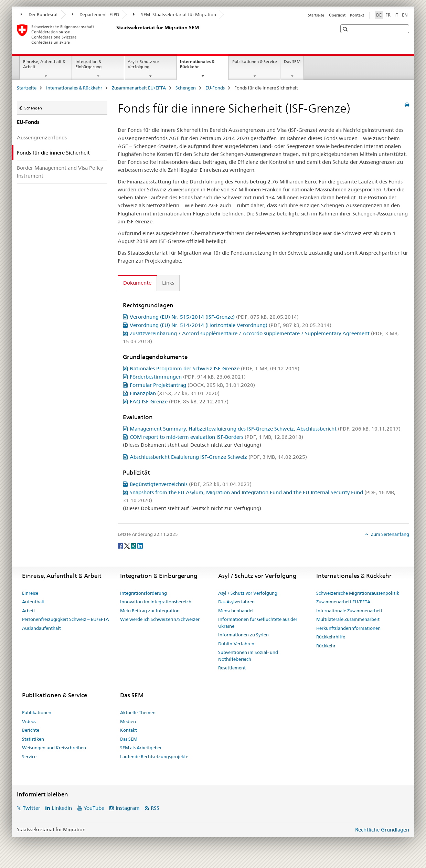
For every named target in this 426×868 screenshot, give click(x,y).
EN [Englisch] (405, 15)
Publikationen (37, 712)
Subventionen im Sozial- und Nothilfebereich (248, 656)
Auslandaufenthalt (41, 628)
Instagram (128, 808)
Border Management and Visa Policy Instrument (60, 172)
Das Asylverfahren (236, 602)
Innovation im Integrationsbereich (156, 602)
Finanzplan (175, 393)
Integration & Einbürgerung (88, 64)
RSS (155, 808)
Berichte (31, 730)
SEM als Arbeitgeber (141, 748)
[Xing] (134, 546)
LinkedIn (62, 808)
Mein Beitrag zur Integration (150, 611)
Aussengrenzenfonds (42, 137)
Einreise (30, 593)
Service (29, 756)
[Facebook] (121, 546)
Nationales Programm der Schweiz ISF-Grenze (215, 368)
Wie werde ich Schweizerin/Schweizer (160, 619)
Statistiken (33, 739)
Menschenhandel (236, 611)
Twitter (31, 808)
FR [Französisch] (388, 15)
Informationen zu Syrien (243, 635)
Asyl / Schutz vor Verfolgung (143, 64)
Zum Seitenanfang (390, 534)
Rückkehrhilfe (331, 637)
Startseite (316, 15)
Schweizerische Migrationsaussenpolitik (358, 593)
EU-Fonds (215, 88)
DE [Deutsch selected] (379, 15)
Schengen (186, 88)
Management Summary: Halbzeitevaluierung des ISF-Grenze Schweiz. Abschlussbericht (265, 429)
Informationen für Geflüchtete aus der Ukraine (258, 623)
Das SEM (292, 61)
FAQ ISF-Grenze (179, 401)
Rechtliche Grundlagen (382, 830)
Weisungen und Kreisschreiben (54, 748)
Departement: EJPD (96, 14)
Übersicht (337, 15)
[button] (346, 29)
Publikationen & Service (255, 61)
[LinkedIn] (140, 546)
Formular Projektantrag (192, 385)
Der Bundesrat (39, 14)
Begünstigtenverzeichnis (191, 484)
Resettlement (232, 668)
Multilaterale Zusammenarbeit (348, 619)
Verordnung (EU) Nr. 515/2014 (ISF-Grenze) (214, 317)
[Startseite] (115, 34)
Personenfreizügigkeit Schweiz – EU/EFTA (65, 619)
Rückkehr (326, 646)
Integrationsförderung (143, 593)
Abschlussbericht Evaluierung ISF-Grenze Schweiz (218, 457)
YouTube (94, 808)
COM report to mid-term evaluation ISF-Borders (216, 437)
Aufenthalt (33, 602)
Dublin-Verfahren (236, 644)
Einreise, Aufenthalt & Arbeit (44, 64)
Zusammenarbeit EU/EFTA (139, 88)
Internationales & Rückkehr (197, 66)
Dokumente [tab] (137, 283)
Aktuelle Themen (138, 712)
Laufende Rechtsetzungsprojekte (154, 756)
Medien (128, 721)
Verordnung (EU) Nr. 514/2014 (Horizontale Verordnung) (231, 325)
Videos (29, 721)
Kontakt (357, 15)
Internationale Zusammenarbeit (349, 611)
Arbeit (29, 611)
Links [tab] (168, 283)
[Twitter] (127, 546)
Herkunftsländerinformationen (348, 628)
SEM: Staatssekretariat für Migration (175, 14)
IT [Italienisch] (396, 15)
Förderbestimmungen (188, 377)
